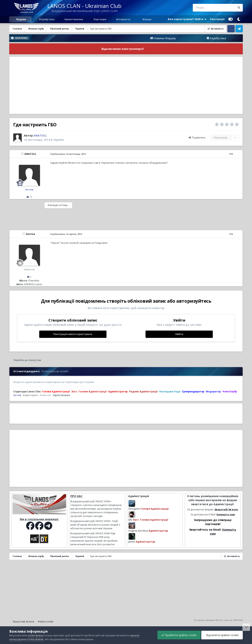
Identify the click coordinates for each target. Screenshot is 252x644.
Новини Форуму (182, 38)
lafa (130, 520)
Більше (147, 19)
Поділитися (197, 138)
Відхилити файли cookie (222, 635)
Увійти (179, 334)
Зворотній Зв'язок (226, 510)
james (132, 542)
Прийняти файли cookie (179, 635)
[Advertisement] (126, 85)
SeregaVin (134, 509)
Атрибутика (47, 19)
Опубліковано (68, 154)
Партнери (100, 19)
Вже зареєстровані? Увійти (187, 19)
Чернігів (58, 140)
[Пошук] (206, 8)
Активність (123, 19)
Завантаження (73, 19)
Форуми (21, 19)
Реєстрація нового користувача (73, 334)
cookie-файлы (35, 635)
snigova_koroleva (138, 531)
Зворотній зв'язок (23, 622)
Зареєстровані (61, 395)
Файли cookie (46, 622)
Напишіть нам (226, 515)
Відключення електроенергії (123, 49)
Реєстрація (217, 19)
